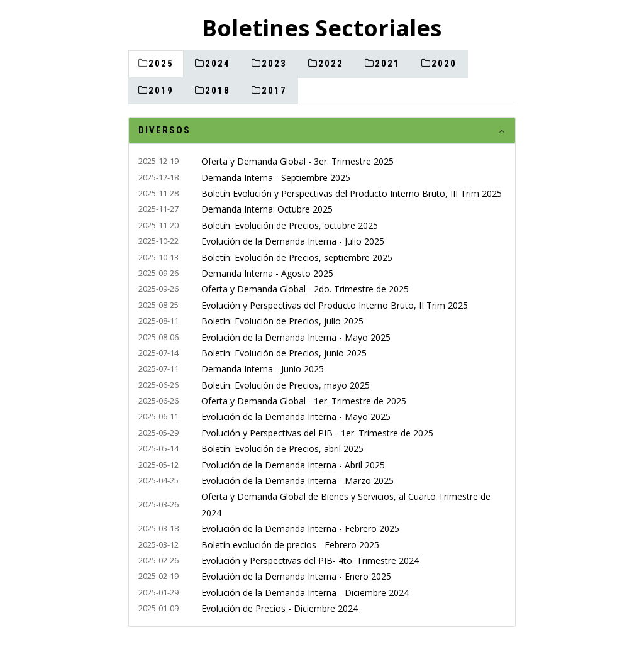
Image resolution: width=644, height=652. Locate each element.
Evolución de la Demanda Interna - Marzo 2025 (297, 481)
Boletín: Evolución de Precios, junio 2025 (284, 353)
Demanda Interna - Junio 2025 (263, 369)
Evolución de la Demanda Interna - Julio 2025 (293, 241)
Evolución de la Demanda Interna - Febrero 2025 (300, 528)
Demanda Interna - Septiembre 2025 (276, 178)
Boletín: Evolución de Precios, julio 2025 (282, 321)
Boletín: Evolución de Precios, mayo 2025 (286, 385)
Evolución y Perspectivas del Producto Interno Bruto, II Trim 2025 (335, 305)
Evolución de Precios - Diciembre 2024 (280, 608)
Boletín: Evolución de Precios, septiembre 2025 (297, 257)
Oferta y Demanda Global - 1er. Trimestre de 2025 (304, 401)
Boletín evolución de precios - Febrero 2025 (290, 545)
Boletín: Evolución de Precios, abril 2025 (282, 449)
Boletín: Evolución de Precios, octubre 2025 (290, 225)
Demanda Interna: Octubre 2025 (267, 209)
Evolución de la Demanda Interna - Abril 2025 (293, 465)
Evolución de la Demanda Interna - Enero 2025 (296, 576)
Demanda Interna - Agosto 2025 (267, 273)
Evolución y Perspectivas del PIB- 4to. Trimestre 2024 (310, 561)
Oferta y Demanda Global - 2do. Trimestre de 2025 (305, 289)
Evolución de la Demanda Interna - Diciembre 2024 (305, 593)
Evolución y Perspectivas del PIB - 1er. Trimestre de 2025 (317, 433)
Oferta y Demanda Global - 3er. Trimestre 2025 (297, 161)
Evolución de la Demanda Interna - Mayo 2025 (296, 337)
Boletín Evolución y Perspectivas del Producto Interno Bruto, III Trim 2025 (352, 193)
